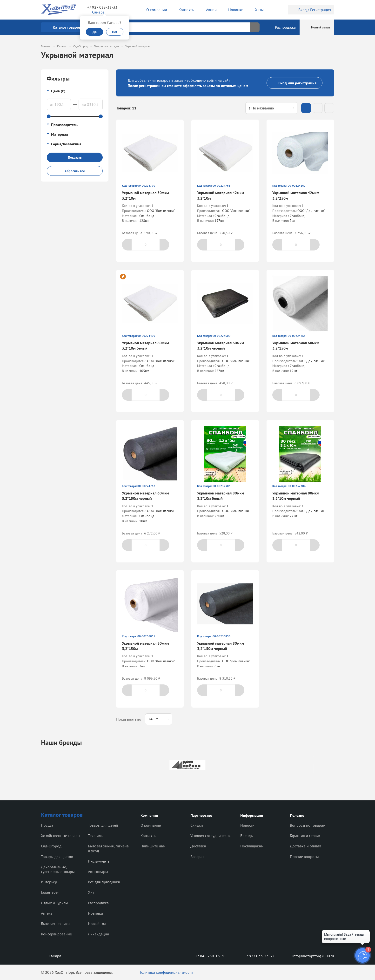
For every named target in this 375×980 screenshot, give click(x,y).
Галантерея (50, 892)
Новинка (95, 913)
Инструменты (99, 861)
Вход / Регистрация (311, 10)
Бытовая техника (55, 924)
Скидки (197, 825)
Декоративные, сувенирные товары (58, 869)
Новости (247, 825)
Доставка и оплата (306, 846)
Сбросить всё (75, 171)
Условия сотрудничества (211, 836)
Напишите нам (153, 846)
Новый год (97, 924)
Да (95, 32)
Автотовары (98, 872)
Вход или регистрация (295, 83)
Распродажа (98, 903)
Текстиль (95, 836)
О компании (151, 825)
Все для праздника (104, 882)
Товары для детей (103, 825)
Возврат (197, 857)
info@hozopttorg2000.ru (310, 956)
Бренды (247, 836)
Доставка (198, 846)
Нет (115, 32)
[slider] (49, 116)
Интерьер (49, 882)
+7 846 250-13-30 (207, 956)
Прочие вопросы (304, 857)
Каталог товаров (62, 815)
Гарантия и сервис (305, 836)
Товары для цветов (57, 857)
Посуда (47, 825)
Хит (91, 892)
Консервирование (56, 934)
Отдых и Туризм (54, 903)
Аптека (47, 913)
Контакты (148, 836)
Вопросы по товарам (308, 825)
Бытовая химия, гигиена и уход (108, 848)
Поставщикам (252, 846)
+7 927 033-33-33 (102, 7)
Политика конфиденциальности (166, 972)
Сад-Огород (51, 846)
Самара (51, 956)
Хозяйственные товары (61, 836)
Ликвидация (98, 934)
